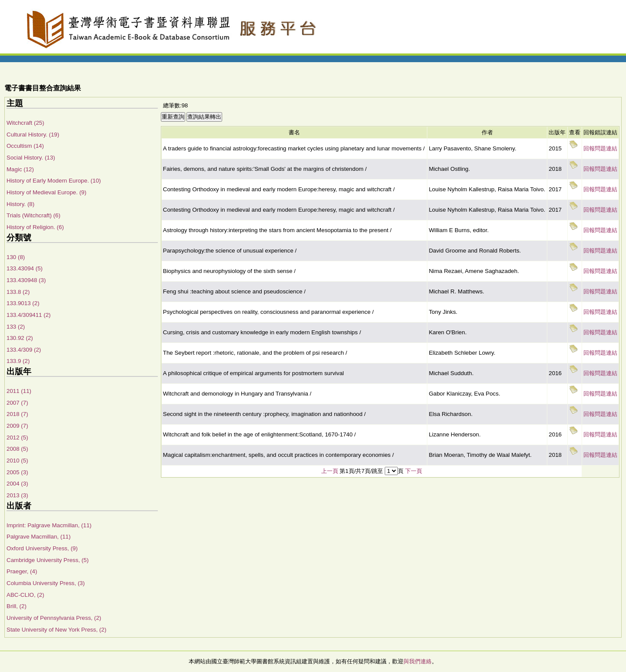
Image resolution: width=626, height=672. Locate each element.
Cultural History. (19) (33, 135)
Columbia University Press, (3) (46, 583)
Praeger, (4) (22, 571)
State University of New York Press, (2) (57, 630)
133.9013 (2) (23, 303)
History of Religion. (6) (35, 227)
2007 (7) (17, 403)
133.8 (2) (18, 292)
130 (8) (16, 257)
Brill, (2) (17, 606)
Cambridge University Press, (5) (48, 560)
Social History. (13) (31, 158)
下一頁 (414, 471)
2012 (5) (17, 437)
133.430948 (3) (26, 280)
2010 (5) (17, 461)
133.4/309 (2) (24, 350)
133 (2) (16, 327)
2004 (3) (17, 484)
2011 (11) (19, 391)
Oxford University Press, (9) (42, 548)
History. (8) (20, 204)
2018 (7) (17, 414)
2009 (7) (17, 426)
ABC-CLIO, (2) (25, 595)
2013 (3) (17, 495)
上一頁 (330, 471)
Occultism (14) (25, 146)
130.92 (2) (20, 338)
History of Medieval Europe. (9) (47, 192)
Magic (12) (20, 169)
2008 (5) (17, 449)
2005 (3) (17, 472)
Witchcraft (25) (25, 123)
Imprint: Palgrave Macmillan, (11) (49, 525)
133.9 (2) (18, 361)
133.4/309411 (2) (29, 315)
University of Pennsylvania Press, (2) (54, 618)
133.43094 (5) (25, 268)
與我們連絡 (418, 661)
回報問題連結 (600, 148)
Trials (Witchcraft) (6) (33, 215)
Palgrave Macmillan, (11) (38, 537)
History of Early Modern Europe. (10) (54, 181)
